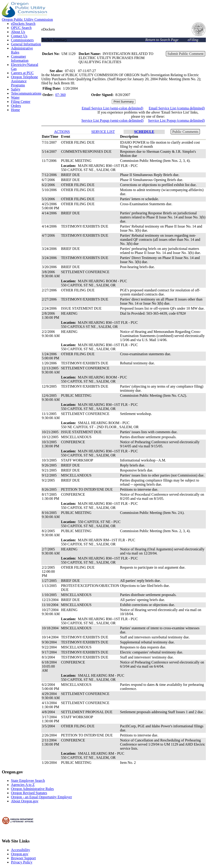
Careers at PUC (22, 73)
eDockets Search (23, 24)
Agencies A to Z (23, 785)
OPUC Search (21, 28)
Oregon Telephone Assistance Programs (24, 81)
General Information (26, 44)
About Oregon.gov (25, 801)
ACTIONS (62, 132)
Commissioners (22, 40)
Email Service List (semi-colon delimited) (113, 108)
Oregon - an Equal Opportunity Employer (41, 797)
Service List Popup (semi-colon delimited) (112, 120)
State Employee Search (28, 781)
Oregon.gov (20, 854)
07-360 (60, 95)
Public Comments (185, 132)
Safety (16, 89)
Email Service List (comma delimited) (177, 108)
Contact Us (19, 36)
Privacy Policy (22, 862)
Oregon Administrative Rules (32, 789)
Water (15, 97)
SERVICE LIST (103, 132)
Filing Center (21, 102)
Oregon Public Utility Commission (27, 19)
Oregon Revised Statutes (29, 793)
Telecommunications (26, 93)
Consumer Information (20, 58)
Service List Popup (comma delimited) (176, 120)
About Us (18, 32)
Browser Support (23, 858)
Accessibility (21, 850)
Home (15, 110)
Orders (16, 106)
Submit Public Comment (186, 54)
